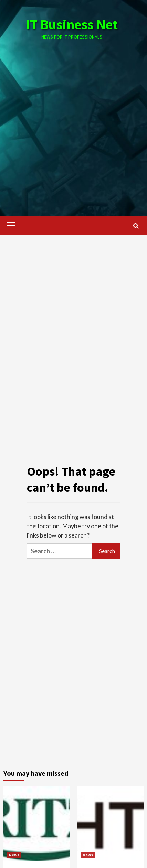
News (14, 855)
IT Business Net (72, 24)
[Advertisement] (73, 121)
